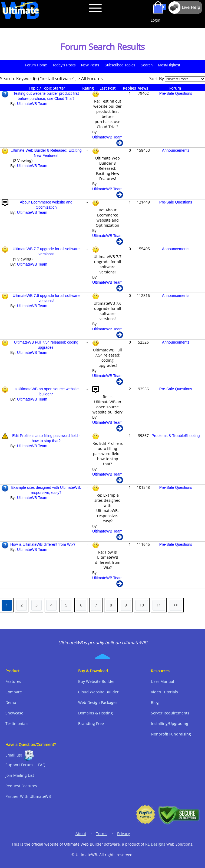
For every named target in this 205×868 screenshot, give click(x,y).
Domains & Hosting (95, 713)
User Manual (163, 681)
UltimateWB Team (32, 104)
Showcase (14, 713)
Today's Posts (64, 65)
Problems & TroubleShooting (176, 436)
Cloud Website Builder (98, 692)
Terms (102, 834)
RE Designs (155, 844)
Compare (14, 692)
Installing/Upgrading (170, 723)
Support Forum (19, 765)
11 (159, 605)
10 (142, 605)
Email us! (14, 755)
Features (13, 681)
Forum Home (36, 65)
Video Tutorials (164, 692)
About (81, 834)
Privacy (123, 834)
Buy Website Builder (97, 681)
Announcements (176, 150)
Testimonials (17, 723)
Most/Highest (169, 65)
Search (147, 65)
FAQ (42, 765)
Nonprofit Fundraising (171, 734)
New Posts (90, 65)
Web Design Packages (98, 702)
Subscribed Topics (120, 65)
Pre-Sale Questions (176, 93)
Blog (155, 702)
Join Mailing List (20, 775)
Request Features (21, 786)
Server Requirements (170, 713)
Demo (11, 702)
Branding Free (91, 723)
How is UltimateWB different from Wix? (43, 544)
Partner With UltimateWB (28, 796)
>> (176, 605)
